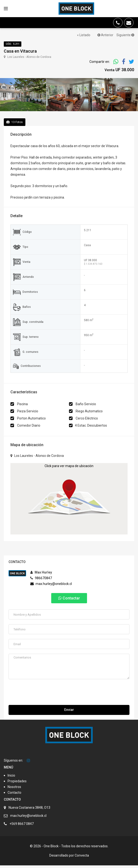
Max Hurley (41, 575)
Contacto (14, 795)
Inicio (11, 778)
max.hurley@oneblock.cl (51, 587)
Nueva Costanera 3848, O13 (29, 810)
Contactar (69, 601)
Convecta (82, 858)
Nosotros (14, 789)
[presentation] (45, 696)
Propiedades (17, 784)
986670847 (41, 581)
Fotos (15, 125)
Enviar (69, 712)
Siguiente (125, 35)
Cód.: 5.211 (13, 44)
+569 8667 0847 (22, 826)
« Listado (84, 35)
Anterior (105, 35)
